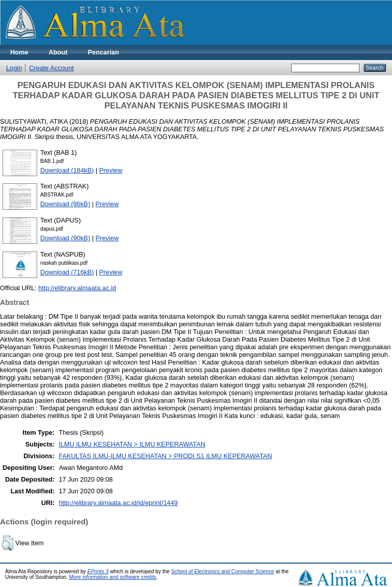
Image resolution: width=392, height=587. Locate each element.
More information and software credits (113, 577)
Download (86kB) (65, 204)
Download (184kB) (67, 170)
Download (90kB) (65, 238)
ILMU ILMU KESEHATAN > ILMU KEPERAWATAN (132, 444)
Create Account (51, 68)
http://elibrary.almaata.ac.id (77, 288)
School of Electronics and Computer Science (223, 571)
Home (19, 52)
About (58, 52)
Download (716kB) (67, 272)
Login (14, 68)
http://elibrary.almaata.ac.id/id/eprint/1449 (118, 503)
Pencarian (104, 52)
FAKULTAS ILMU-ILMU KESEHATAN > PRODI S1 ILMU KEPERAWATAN (165, 456)
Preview (111, 170)
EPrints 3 (98, 571)
